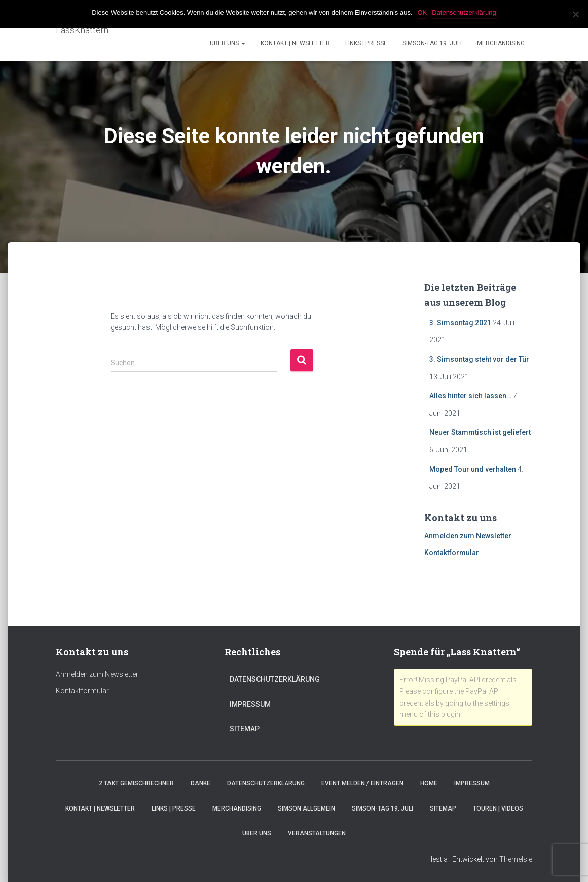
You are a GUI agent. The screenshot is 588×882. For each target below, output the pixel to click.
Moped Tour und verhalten (473, 469)
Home (429, 783)
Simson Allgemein (306, 808)
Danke (200, 783)
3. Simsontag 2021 (460, 323)
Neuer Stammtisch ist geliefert (480, 432)
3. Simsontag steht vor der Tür (479, 359)
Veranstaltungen (317, 833)
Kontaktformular (452, 553)
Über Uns (228, 43)
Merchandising (501, 43)
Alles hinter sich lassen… (470, 396)
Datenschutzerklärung (275, 679)
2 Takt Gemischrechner (136, 783)
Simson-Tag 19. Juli (432, 43)
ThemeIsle (516, 859)
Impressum (250, 704)
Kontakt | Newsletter (295, 43)
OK (422, 12)
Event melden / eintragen (362, 783)
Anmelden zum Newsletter (468, 536)
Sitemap (245, 729)
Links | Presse (366, 43)
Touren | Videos (498, 808)
